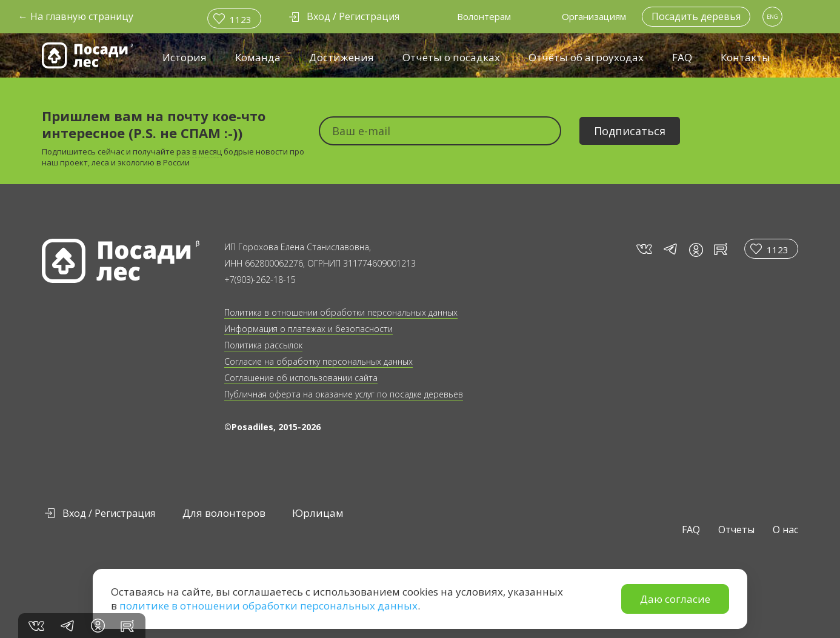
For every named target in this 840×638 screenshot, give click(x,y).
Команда (258, 57)
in (696, 250)
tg (670, 249)
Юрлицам (318, 513)
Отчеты (736, 530)
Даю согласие (675, 599)
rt (718, 249)
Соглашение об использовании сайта (301, 378)
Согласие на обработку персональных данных (318, 361)
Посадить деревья (696, 16)
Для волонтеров (224, 513)
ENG (772, 17)
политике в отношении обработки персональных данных (268, 606)
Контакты (745, 57)
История (185, 57)
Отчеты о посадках (451, 57)
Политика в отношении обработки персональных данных (341, 312)
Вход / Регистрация (109, 513)
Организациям (594, 16)
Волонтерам (484, 16)
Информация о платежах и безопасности (308, 329)
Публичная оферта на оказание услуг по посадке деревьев (344, 394)
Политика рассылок (263, 345)
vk (643, 249)
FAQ (682, 57)
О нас (785, 530)
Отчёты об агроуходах (586, 57)
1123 (241, 19)
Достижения (342, 57)
